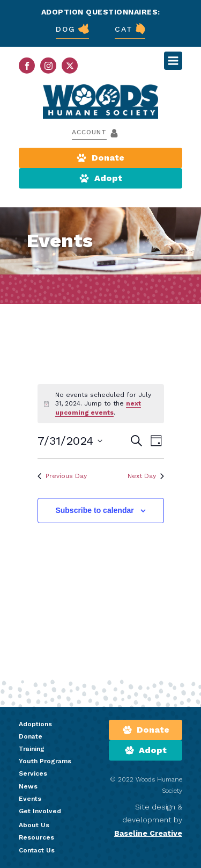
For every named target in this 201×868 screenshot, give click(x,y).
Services (33, 773)
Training (32, 749)
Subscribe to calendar (94, 510)
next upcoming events (98, 408)
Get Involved (40, 811)
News (28, 786)
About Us (34, 825)
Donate (31, 736)
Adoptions (35, 724)
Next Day (146, 476)
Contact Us (37, 850)
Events (30, 799)
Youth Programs (45, 761)
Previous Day (62, 476)
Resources (36, 837)
